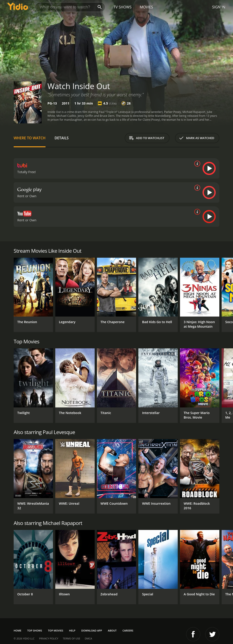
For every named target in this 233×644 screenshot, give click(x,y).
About (112, 630)
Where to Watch (30, 138)
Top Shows (35, 630)
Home (18, 630)
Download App (92, 630)
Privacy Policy (49, 638)
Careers (128, 630)
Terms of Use (71, 638)
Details (62, 138)
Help (72, 630)
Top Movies (56, 630)
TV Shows (123, 7)
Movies (146, 7)
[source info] (196, 164)
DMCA (88, 638)
